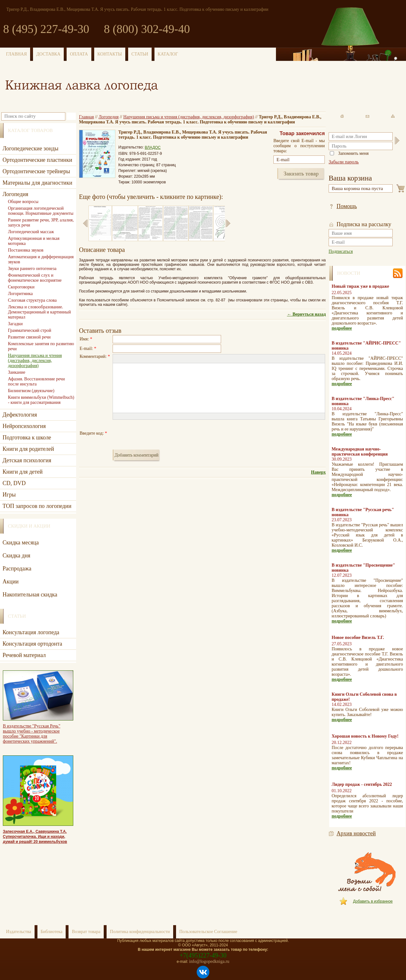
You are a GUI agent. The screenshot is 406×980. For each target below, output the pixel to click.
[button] (117, 359)
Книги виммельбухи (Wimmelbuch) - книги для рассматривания (41, 400)
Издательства (19, 932)
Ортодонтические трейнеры (36, 171)
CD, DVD (14, 483)
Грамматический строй (30, 330)
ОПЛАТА (79, 54)
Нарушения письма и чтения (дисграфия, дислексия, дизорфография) (189, 117)
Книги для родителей (28, 449)
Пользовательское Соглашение (208, 932)
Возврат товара (86, 932)
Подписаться (341, 251)
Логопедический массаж (31, 232)
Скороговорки (21, 287)
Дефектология (20, 415)
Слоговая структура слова (32, 300)
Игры (9, 495)
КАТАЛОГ (168, 54)
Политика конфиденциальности (140, 932)
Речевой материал (24, 655)
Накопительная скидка (30, 595)
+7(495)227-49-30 (203, 955)
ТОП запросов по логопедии (37, 506)
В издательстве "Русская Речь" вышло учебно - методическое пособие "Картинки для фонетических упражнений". (32, 734)
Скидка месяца (21, 543)
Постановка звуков (26, 250)
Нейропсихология (24, 426)
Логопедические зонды (30, 148)
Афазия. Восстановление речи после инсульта (36, 381)
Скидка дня (16, 556)
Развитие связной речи (29, 337)
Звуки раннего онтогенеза (32, 269)
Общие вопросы (23, 202)
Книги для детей (23, 472)
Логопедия (109, 117)
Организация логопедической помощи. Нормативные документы (41, 211)
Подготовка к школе (27, 437)
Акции (11, 582)
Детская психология (27, 460)
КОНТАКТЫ (110, 54)
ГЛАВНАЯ (16, 54)
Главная (86, 117)
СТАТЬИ (140, 54)
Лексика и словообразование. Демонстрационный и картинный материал (39, 312)
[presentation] (161, 433)
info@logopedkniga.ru (209, 961)
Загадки (15, 324)
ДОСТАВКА (49, 54)
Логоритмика (20, 294)
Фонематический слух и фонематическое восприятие (35, 278)
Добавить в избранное (373, 901)
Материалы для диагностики (37, 183)
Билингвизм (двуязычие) (31, 391)
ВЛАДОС (153, 148)
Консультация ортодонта (32, 644)
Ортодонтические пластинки (37, 160)
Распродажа (17, 569)
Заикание (17, 372)
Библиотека (52, 932)
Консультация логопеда (31, 632)
